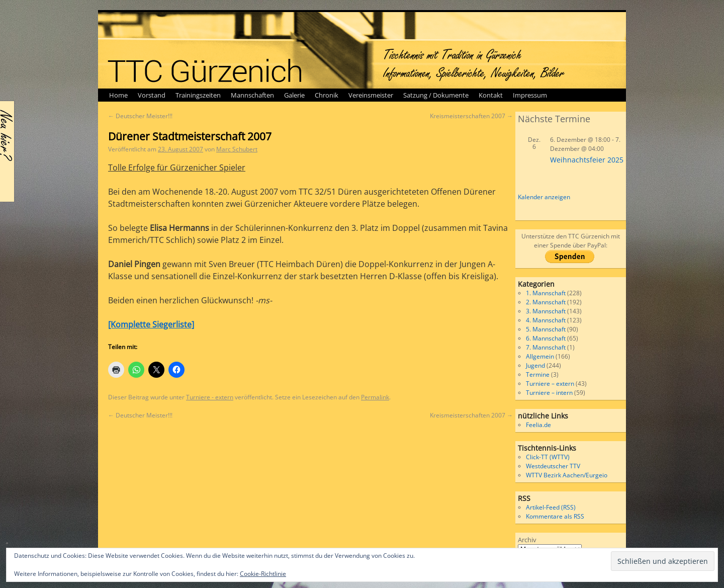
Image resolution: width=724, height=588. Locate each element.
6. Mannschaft (546, 338)
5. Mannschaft (546, 329)
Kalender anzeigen (544, 197)
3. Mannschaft (546, 311)
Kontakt (491, 95)
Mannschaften (252, 95)
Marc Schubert (237, 149)
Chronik (327, 95)
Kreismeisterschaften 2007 (471, 116)
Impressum (530, 95)
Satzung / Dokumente (436, 95)
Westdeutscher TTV (553, 466)
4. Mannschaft (546, 320)
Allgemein (540, 356)
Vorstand (152, 95)
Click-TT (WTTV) (548, 457)
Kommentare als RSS (555, 516)
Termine (538, 374)
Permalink (375, 397)
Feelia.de (538, 425)
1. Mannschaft (546, 293)
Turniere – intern (549, 393)
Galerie (294, 95)
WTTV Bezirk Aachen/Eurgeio (567, 475)
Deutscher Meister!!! (140, 116)
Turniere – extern (550, 384)
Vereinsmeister (371, 95)
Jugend (535, 365)
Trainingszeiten (198, 95)
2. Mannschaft (546, 302)
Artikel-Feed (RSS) (551, 507)
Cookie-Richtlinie (263, 574)
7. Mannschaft (546, 347)
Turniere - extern (210, 397)
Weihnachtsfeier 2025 (587, 160)
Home (118, 95)
